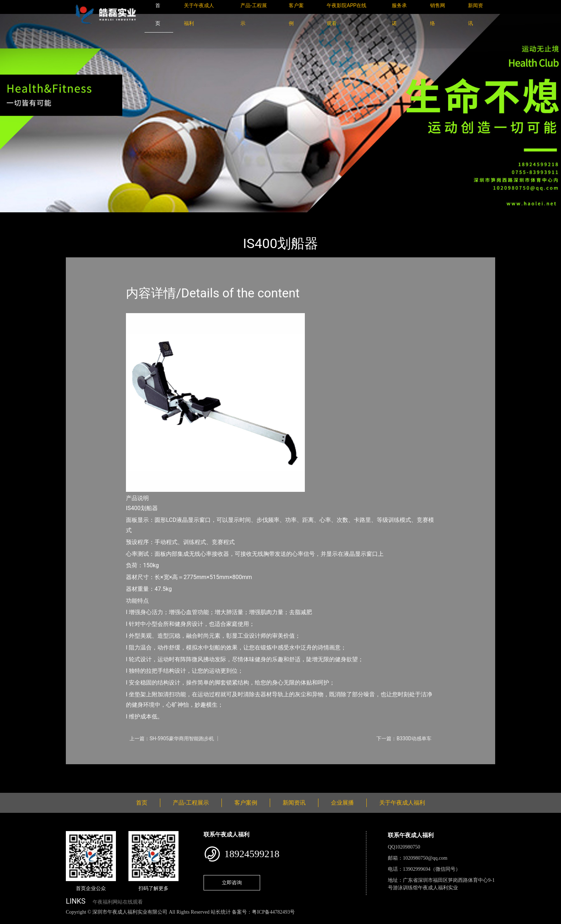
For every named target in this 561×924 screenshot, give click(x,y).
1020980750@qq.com (425, 858)
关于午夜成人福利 (402, 803)
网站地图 (11, 920)
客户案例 (246, 803)
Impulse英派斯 (151, 217)
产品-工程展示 (109, 217)
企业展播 (342, 803)
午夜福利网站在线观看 (118, 902)
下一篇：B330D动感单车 (404, 738)
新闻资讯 (294, 803)
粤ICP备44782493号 (273, 912)
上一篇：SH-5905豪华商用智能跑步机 (172, 738)
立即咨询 (232, 883)
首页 (78, 217)
